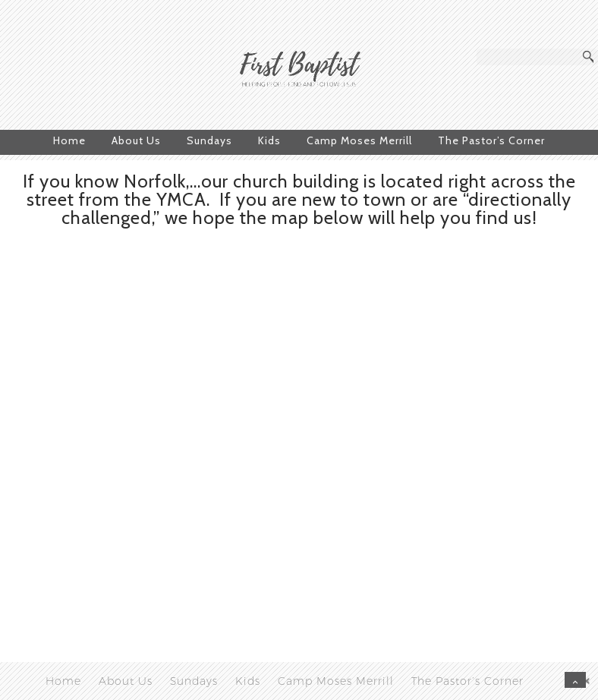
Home (69, 140)
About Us (136, 140)
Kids (269, 140)
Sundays (209, 140)
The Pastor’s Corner (491, 140)
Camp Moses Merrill (359, 140)
